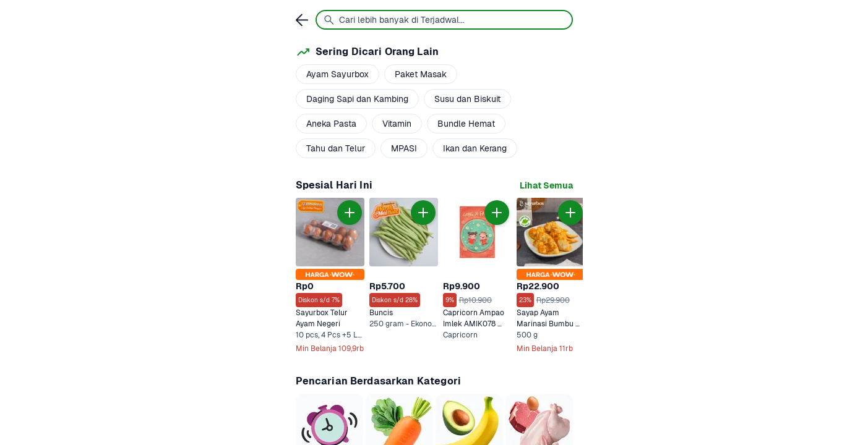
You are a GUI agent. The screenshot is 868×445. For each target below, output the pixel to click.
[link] (546, 186)
